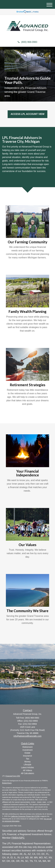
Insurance (27, 756)
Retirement (27, 747)
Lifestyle (27, 765)
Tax (28, 759)
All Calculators (27, 773)
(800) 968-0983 (27, 42)
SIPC (22, 838)
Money (27, 762)
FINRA (15, 838)
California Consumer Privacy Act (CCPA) (25, 816)
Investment (27, 750)
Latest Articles (27, 767)
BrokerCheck (7, 783)
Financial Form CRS (13, 776)
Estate (28, 753)
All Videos (27, 770)
